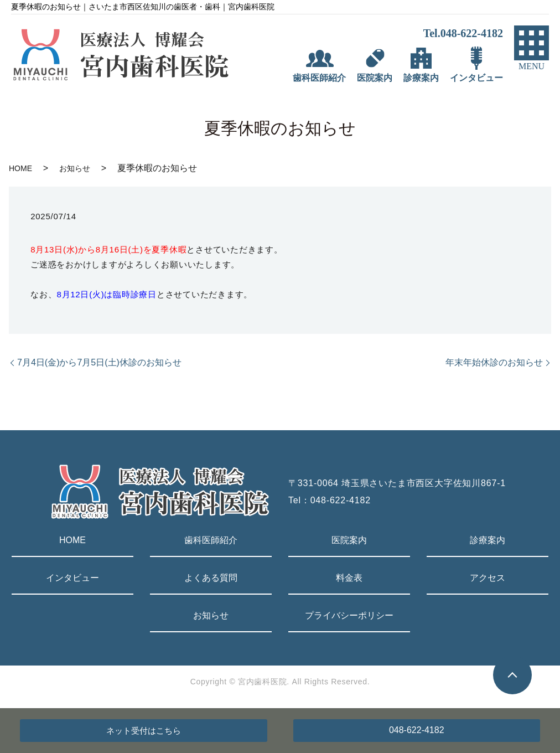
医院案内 (349, 540)
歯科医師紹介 (211, 540)
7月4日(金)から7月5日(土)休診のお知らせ (99, 362)
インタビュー (72, 578)
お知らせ (75, 168)
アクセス (488, 578)
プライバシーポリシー (349, 615)
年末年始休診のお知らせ (494, 362)
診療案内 (488, 540)
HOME (20, 168)
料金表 (349, 578)
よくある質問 (211, 578)
